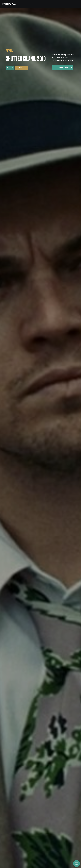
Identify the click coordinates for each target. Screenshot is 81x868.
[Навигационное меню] (77, 4)
